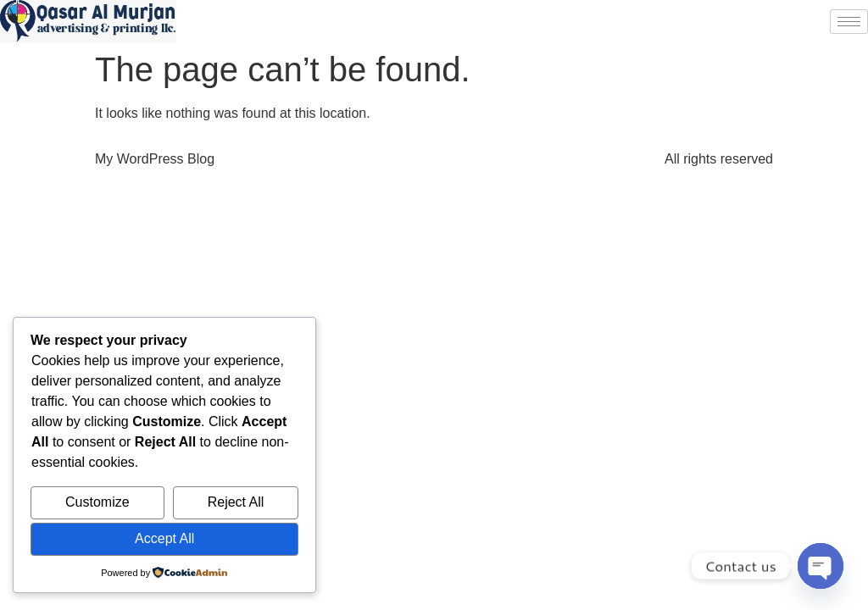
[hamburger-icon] (849, 22)
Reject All (236, 502)
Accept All (164, 538)
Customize (97, 502)
